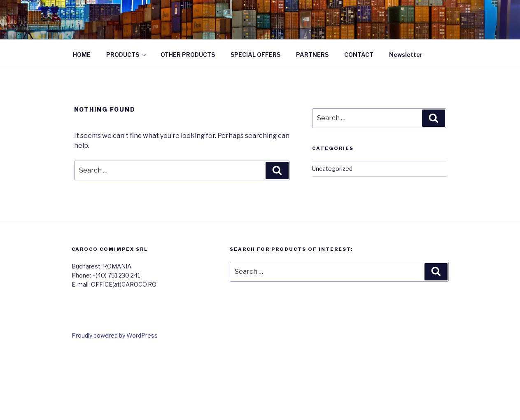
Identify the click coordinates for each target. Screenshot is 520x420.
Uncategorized (332, 169)
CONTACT (359, 55)
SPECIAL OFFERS (255, 55)
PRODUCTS (127, 55)
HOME (82, 55)
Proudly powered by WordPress (115, 335)
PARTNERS (312, 55)
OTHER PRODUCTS (188, 55)
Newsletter (406, 55)
